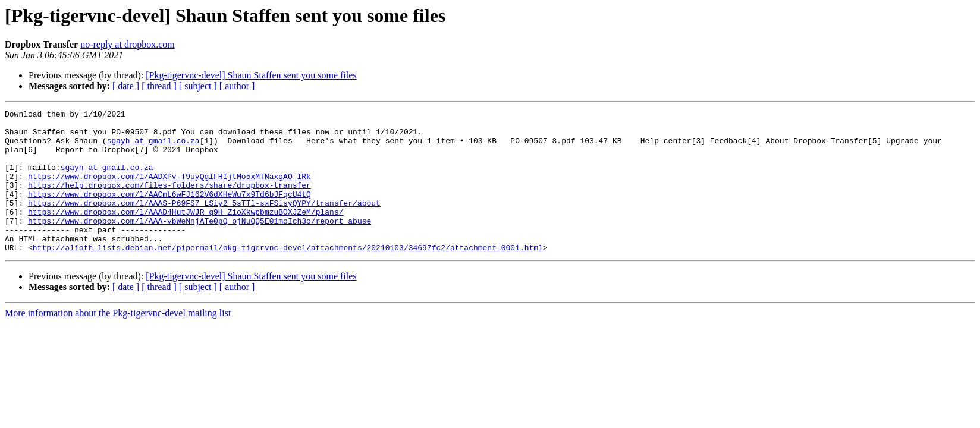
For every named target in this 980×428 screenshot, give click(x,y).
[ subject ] (198, 86)
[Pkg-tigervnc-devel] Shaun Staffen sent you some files (251, 75)
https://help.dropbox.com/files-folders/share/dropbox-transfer (169, 201)
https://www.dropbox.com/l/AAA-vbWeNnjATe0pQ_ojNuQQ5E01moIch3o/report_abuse (200, 244)
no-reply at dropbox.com (128, 44)
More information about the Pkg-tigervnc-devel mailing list (118, 342)
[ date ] (126, 86)
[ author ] (237, 86)
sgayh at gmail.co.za (153, 147)
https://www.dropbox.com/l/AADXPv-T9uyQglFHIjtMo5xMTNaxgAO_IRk (169, 190)
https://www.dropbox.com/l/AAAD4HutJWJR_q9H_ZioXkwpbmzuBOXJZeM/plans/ (186, 233)
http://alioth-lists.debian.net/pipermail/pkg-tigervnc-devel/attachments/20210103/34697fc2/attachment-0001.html (288, 276)
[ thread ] (159, 86)
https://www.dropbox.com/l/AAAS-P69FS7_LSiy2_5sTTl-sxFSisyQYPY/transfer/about (204, 222)
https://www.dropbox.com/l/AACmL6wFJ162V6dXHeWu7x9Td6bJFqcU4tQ (169, 212)
